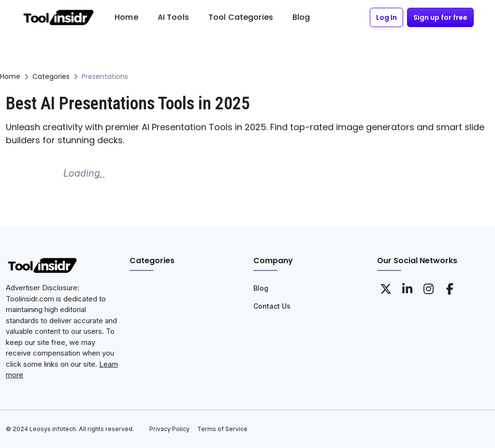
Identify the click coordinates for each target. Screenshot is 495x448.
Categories (51, 76)
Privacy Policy (169, 429)
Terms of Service (222, 429)
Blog (261, 288)
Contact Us (272, 306)
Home (10, 76)
